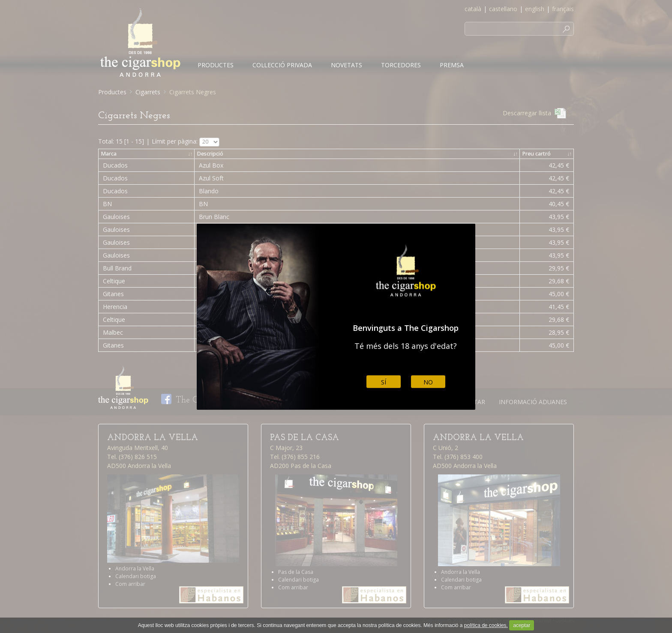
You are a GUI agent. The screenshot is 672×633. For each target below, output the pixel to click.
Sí (384, 382)
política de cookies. (486, 625)
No (428, 382)
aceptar (522, 625)
